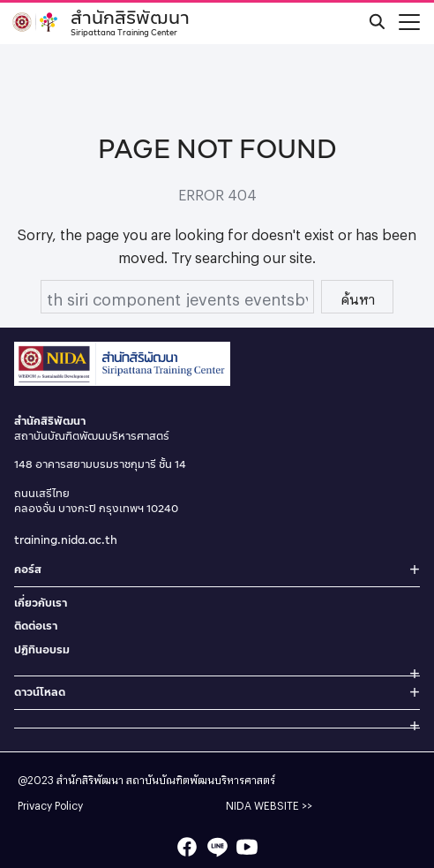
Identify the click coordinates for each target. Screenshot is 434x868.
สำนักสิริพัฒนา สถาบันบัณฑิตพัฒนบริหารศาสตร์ (166, 778)
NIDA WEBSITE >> (269, 804)
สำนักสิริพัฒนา (130, 20)
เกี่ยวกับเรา (41, 603)
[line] (217, 847)
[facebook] (187, 847)
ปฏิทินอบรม (42, 649)
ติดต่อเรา (36, 626)
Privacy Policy (50, 804)
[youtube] (247, 847)
